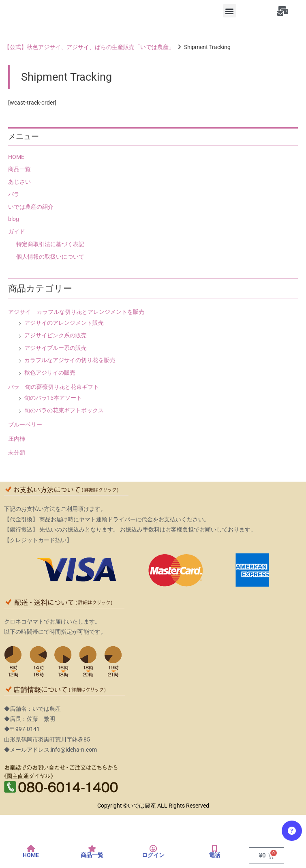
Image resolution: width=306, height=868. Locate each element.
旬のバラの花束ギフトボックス (64, 410)
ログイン (153, 855)
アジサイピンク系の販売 (56, 335)
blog (14, 219)
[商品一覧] (92, 849)
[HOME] (31, 849)
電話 (214, 855)
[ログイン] (153, 849)
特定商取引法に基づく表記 (50, 244)
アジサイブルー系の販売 (56, 348)
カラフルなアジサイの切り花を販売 (70, 360)
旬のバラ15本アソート (53, 398)
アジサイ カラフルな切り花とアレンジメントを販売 (76, 312)
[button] (230, 11)
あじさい (19, 182)
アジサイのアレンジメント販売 (64, 323)
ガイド (17, 231)
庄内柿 (17, 439)
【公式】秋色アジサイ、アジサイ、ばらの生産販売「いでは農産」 (89, 47)
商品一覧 (19, 169)
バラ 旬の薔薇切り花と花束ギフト (53, 387)
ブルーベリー (25, 424)
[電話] (214, 849)
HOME (16, 157)
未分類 (17, 452)
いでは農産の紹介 (31, 207)
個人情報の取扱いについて (50, 257)
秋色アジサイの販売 (50, 373)
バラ (14, 194)
